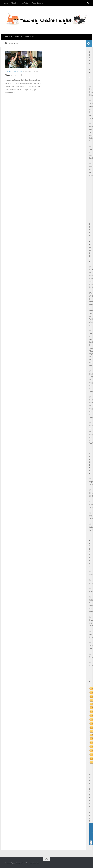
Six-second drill (14, 75)
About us (15, 3)
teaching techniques (13, 72)
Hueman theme (34, 863)
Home (5, 3)
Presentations (37, 3)
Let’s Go (25, 3)
